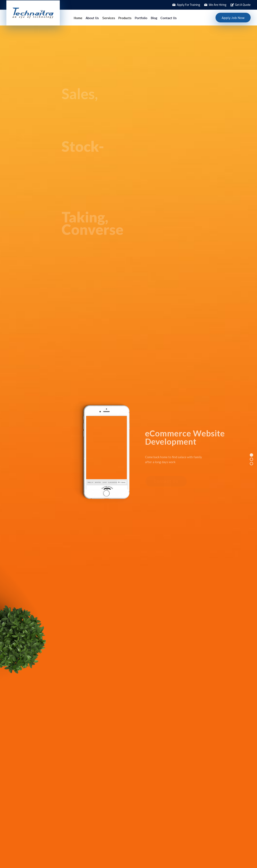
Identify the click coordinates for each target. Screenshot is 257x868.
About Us (92, 18)
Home (78, 18)
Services (109, 18)
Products (125, 18)
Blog (154, 18)
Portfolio (141, 18)
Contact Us (169, 18)
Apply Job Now (233, 18)
